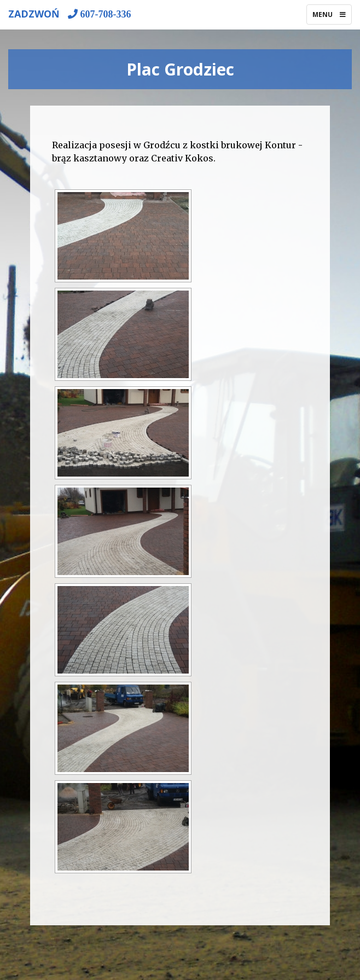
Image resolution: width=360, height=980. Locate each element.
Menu (332, 17)
